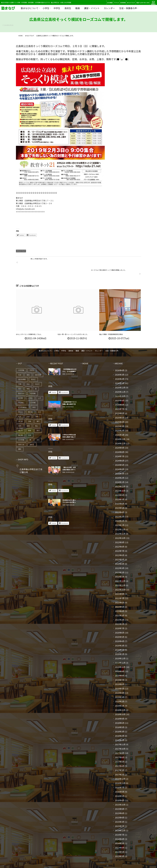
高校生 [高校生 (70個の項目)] (32, 433)
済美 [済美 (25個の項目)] (30, 410)
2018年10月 (120, 703)
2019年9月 (120, 660)
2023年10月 (120, 479)
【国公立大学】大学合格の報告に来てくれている (69, 458)
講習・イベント (92, 8)
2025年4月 (120, 410)
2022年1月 (120, 565)
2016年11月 (120, 772)
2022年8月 (120, 535)
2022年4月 (120, 552)
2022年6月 (120, 544)
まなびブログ (131, 3)
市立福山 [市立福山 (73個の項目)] (21, 391)
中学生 (57, 8)
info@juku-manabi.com (25, 209)
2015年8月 (120, 802)
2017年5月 (120, 750)
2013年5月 (120, 840)
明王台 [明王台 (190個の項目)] (20, 401)
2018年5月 (120, 716)
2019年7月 (120, 668)
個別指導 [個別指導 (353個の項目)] (38, 363)
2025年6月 (120, 402)
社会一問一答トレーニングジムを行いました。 (73, 323)
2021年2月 (120, 608)
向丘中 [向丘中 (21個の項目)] (37, 373)
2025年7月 (120, 398)
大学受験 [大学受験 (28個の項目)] (33, 382)
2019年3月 (120, 686)
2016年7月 (120, 776)
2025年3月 (120, 415)
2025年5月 (120, 406)
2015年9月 (120, 797)
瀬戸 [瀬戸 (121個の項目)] (38, 410)
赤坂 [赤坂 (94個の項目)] (30, 424)
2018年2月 (120, 724)
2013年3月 (120, 845)
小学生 (46, 8)
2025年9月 (120, 389)
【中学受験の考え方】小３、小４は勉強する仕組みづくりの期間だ (69, 361)
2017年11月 (120, 733)
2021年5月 (120, 595)
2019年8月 (120, 664)
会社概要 (110, 3)
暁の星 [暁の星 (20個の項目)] (30, 401)
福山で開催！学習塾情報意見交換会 (111, 323)
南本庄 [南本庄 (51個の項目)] (33, 368)
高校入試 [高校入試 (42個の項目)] (21, 433)
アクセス (116, 3)
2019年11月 (120, 651)
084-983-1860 (144, 3)
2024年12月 (120, 428)
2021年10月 (120, 578)
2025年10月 (120, 385)
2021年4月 (120, 600)
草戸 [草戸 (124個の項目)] (38, 419)
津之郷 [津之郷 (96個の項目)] (20, 410)
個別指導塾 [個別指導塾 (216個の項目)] (22, 368)
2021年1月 (120, 613)
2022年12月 (120, 518)
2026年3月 (120, 363)
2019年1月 (120, 694)
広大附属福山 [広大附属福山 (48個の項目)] (23, 396)
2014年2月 (120, 832)
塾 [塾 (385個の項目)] (36, 377)
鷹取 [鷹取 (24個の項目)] (20, 438)
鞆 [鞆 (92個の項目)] (30, 428)
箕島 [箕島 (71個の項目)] (30, 419)
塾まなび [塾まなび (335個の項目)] (21, 382)
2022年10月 (120, 527)
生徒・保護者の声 (128, 8)
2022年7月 (120, 539)
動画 (78, 8)
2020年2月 (120, 638)
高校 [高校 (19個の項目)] (38, 428)
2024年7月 (120, 445)
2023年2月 (120, 509)
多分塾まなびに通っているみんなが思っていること (69, 491)
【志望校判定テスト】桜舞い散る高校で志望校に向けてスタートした (69, 394)
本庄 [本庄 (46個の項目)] (39, 401)
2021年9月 (120, 582)
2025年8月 (120, 393)
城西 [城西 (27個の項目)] (28, 377)
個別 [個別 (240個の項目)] (28, 363)
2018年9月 (120, 707)
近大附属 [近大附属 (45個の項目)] (21, 428)
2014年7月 (120, 823)
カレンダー (109, 8)
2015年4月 (120, 806)
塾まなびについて (29, 8)
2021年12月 (120, 570)
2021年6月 (120, 591)
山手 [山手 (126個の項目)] (39, 387)
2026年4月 (120, 359)
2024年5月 (120, 453)
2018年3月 (120, 720)
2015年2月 (120, 815)
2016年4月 (120, 789)
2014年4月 (120, 828)
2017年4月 (120, 754)
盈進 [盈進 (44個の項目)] (28, 415)
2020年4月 (120, 630)
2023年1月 (120, 514)
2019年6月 (120, 673)
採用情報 (123, 3)
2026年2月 (120, 367)
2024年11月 (120, 432)
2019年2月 (120, 690)
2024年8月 (120, 441)
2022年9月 (120, 531)
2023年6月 (120, 492)
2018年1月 (120, 729)
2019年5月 (120, 677)
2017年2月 (120, 763)
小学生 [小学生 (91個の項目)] (30, 387)
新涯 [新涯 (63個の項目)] (34, 396)
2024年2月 (120, 466)
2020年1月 (120, 643)
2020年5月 (120, 625)
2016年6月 (120, 780)
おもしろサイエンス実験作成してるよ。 (29, 323)
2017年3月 (120, 759)
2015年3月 (120, 810)
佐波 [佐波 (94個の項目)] (20, 363)
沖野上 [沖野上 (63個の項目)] (37, 405)
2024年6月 (120, 449)
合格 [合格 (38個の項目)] (20, 373)
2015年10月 (120, 793)
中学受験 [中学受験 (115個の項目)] (21, 359)
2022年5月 (120, 548)
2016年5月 (120, 785)
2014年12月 (120, 819)
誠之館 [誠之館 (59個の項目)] (20, 424)
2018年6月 (120, 711)
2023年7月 (120, 488)
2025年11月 (120, 380)
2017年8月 (120, 746)
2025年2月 (120, 419)
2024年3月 (120, 462)
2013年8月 (120, 836)
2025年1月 (120, 423)
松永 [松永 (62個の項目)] (20, 405)
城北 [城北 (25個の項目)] (20, 377)
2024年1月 (120, 471)
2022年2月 (120, 561)
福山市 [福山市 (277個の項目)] (20, 419)
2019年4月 (120, 681)
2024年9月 (120, 436)
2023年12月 (120, 475)
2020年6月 (120, 621)
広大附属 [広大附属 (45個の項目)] (33, 391)
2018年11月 (120, 699)
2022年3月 (120, 557)
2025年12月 (120, 376)
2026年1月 (120, 372)
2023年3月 (120, 505)
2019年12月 (120, 647)
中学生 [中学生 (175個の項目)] (32, 359)
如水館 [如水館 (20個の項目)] (20, 387)
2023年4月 (120, 501)
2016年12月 (120, 767)
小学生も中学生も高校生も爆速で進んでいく (69, 426)
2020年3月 (120, 634)
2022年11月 (120, 522)
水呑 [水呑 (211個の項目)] (28, 405)
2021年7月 (120, 587)
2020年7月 (120, 617)
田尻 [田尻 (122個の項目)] (20, 415)
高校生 (68, 8)
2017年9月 (120, 742)
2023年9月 (120, 484)
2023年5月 (120, 496)
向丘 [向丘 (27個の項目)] (28, 373)
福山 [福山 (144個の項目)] (37, 415)
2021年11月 (120, 574)
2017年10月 (120, 737)
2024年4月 (120, 458)
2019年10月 (120, 656)
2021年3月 (120, 604)
